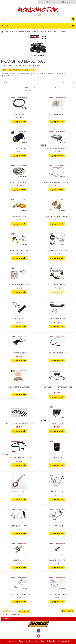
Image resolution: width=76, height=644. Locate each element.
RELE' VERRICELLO (57, 424)
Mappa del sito (65, 641)
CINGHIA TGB (19, 114)
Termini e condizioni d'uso (28, 641)
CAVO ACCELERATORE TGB (57, 353)
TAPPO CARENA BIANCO (57, 594)
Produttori (6, 619)
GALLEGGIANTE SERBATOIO (57, 285)
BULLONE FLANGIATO (57, 560)
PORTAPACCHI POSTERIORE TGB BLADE (19, 424)
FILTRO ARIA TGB (19, 148)
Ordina (54, 87)
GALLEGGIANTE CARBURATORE (19, 285)
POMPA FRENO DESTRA (19, 353)
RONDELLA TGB (57, 492)
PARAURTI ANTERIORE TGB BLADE (19, 458)
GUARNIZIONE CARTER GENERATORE (57, 182)
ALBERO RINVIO (19, 560)
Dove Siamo (53, 641)
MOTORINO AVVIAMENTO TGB (57, 148)
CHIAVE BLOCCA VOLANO (19, 492)
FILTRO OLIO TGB (57, 458)
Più (2, 78)
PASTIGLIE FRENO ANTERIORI (19, 387)
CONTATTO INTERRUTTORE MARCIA (19, 594)
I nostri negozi (12, 641)
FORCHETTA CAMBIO (57, 526)
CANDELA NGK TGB (19, 216)
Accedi (39, 15)
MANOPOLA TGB (19, 319)
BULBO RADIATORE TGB (19, 251)
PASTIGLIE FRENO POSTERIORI (57, 216)
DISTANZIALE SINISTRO (19, 526)
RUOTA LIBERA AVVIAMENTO (19, 182)
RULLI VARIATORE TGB (57, 114)
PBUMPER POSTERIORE (57, 319)
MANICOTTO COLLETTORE (57, 251)
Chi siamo (43, 641)
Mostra (26, 87)
